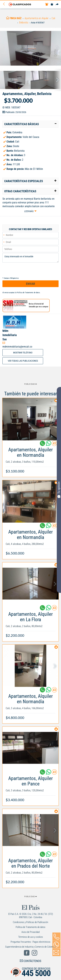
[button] (30, 124)
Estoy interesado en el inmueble (30, 258)
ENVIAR (30, 284)
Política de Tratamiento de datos (28, 293)
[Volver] (5, 4)
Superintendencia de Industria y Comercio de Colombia (30, 947)
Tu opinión (59, 490)
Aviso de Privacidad (30, 932)
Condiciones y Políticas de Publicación (30, 922)
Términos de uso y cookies (31, 937)
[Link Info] (30, 459)
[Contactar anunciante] (54, 445)
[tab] (30, 124)
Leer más (29, 211)
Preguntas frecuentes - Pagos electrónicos (30, 942)
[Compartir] (57, 5)
